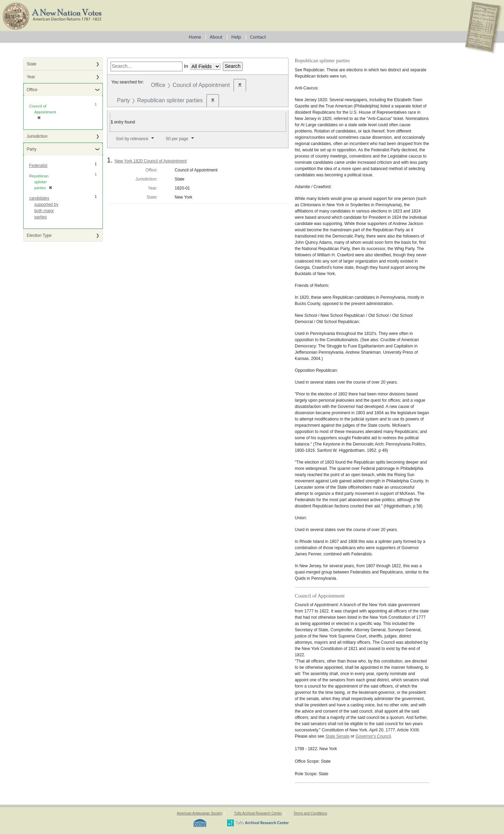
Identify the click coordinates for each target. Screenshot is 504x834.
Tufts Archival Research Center (258, 813)
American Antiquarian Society (200, 813)
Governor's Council (373, 736)
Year (31, 77)
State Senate (337, 736)
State (32, 64)
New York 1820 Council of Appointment (151, 161)
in (186, 66)
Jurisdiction (37, 136)
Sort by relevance (132, 139)
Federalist (38, 166)
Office (32, 90)
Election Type (39, 235)
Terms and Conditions (310, 813)
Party (32, 149)
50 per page (177, 139)
